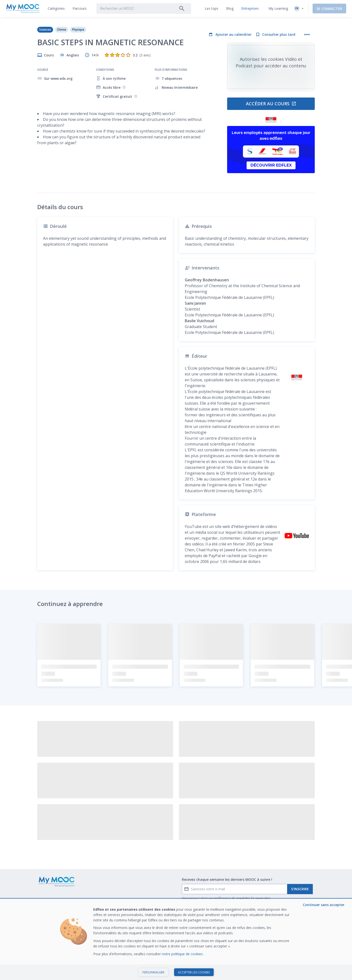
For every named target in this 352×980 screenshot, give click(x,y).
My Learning (278, 8)
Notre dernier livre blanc (284, 902)
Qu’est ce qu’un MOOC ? (56, 895)
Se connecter (329, 9)
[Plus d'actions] (307, 35)
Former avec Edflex (281, 895)
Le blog (100, 910)
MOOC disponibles (109, 895)
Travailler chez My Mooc (285, 910)
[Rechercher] (182, 9)
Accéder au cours (271, 104)
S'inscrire (300, 860)
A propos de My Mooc (226, 895)
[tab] (56, 9)
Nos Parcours (105, 902)
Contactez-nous (50, 902)
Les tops (158, 895)
